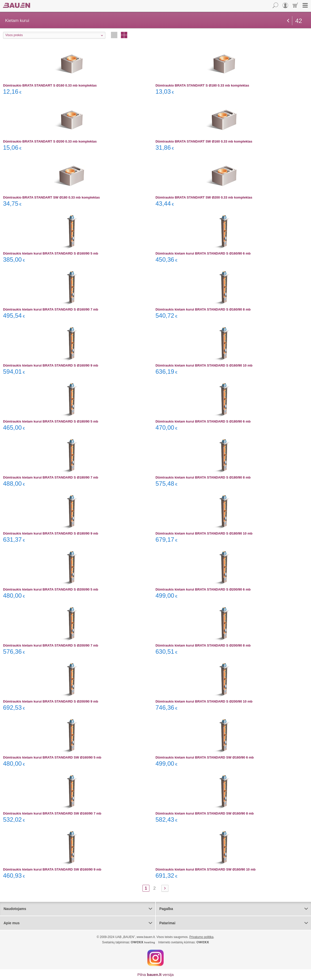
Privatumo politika (201, 937)
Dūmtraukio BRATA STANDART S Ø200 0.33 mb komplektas (50, 141)
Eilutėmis (114, 35)
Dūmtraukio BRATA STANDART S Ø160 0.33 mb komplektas (50, 85)
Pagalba (166, 909)
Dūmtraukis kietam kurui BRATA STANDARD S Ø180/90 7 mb (51, 477)
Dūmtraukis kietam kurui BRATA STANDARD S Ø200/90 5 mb (51, 589)
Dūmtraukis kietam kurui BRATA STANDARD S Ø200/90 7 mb (51, 645)
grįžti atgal (288, 21)
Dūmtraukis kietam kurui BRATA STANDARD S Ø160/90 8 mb (203, 309)
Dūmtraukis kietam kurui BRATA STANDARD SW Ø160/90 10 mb (206, 869)
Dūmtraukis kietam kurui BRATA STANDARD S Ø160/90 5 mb (51, 253)
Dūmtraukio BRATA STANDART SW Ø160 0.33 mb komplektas (204, 141)
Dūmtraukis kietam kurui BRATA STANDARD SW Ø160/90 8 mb (205, 813)
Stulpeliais (124, 35)
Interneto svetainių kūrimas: (184, 942)
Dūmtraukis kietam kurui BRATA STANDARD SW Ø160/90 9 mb (52, 869)
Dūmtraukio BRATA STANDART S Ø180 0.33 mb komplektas (202, 85)
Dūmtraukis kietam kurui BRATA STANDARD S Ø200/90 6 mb (203, 589)
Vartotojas (285, 5)
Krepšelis (295, 5)
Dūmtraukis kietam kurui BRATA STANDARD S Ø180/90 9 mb (51, 533)
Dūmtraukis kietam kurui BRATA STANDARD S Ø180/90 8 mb (203, 477)
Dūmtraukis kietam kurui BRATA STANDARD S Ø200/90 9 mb (51, 701)
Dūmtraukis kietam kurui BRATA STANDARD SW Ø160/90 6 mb (205, 757)
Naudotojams (15, 909)
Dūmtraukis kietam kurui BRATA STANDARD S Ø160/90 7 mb (51, 309)
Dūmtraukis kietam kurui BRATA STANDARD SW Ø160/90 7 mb (52, 813)
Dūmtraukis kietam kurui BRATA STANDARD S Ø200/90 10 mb (204, 701)
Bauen (17, 5)
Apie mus (12, 923)
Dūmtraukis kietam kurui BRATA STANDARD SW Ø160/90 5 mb (52, 757)
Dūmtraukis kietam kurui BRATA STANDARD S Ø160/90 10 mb (204, 365)
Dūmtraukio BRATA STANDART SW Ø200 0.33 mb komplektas (204, 197)
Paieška (275, 5)
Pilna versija (156, 975)
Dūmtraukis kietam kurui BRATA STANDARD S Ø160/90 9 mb (51, 365)
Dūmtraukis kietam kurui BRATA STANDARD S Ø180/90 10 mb (204, 533)
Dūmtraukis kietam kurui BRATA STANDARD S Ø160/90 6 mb (203, 253)
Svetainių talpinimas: (128, 942)
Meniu (305, 5)
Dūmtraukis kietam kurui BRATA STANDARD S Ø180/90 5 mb (51, 421)
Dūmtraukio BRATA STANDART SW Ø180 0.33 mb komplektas (51, 197)
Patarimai (167, 923)
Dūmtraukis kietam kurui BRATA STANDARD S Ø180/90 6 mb (203, 421)
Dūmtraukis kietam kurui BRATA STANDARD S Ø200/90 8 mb (203, 645)
